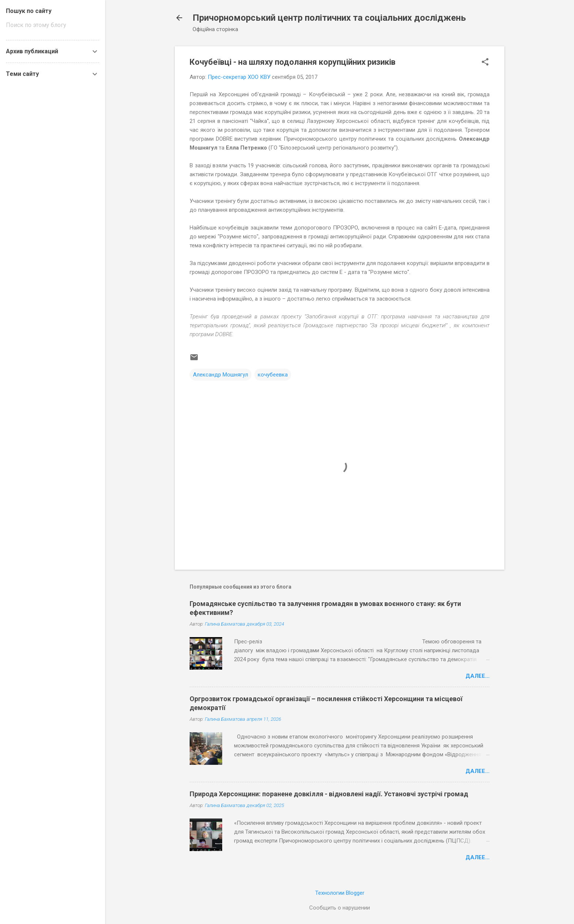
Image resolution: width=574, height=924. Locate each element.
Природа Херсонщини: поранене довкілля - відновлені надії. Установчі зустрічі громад (329, 794)
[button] (485, 63)
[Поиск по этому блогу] (53, 25)
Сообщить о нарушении (340, 908)
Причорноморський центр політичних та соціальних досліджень (329, 18)
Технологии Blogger (340, 893)
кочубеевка (273, 375)
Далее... (478, 676)
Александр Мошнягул (221, 375)
